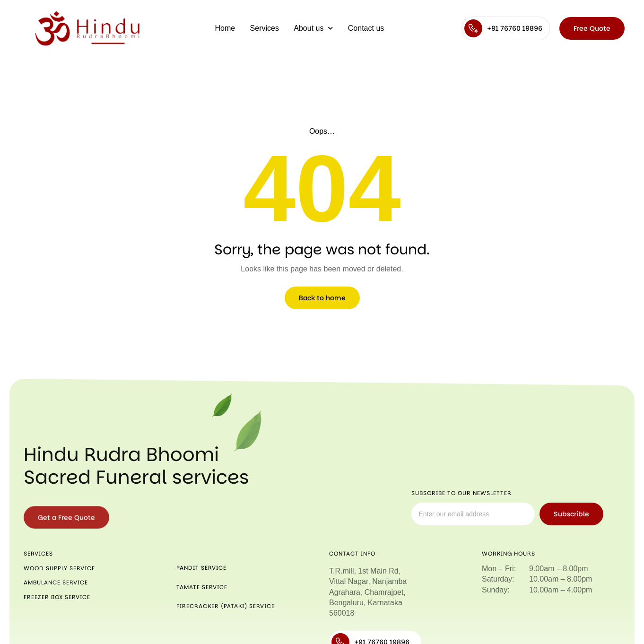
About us (313, 28)
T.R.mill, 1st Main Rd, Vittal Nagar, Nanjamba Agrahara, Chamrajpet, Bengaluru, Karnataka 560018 (368, 592)
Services (265, 28)
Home (225, 28)
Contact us (366, 28)
